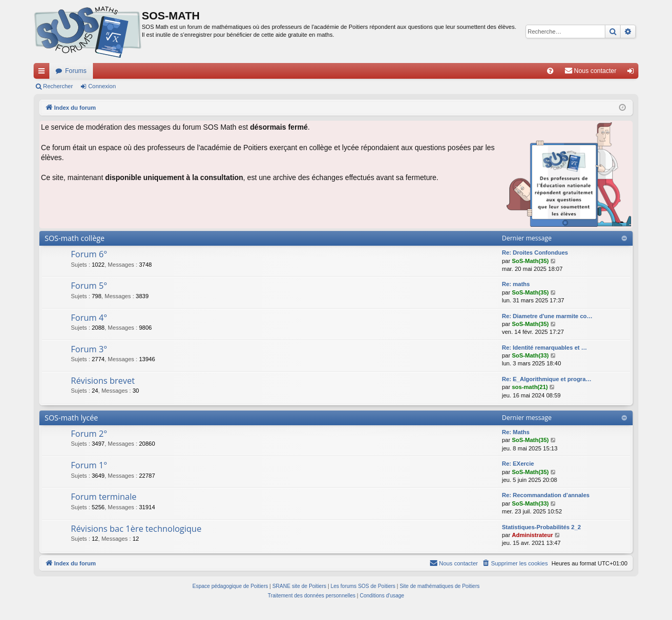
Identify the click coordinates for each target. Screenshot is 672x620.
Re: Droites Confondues (535, 253)
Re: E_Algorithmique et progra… (547, 379)
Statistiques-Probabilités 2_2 (541, 527)
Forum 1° (89, 465)
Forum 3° (89, 349)
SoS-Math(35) (530, 261)
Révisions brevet (103, 381)
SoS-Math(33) (530, 355)
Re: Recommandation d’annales (546, 495)
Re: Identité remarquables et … (544, 348)
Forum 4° (89, 318)
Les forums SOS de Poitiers (363, 586)
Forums (76, 71)
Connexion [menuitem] (633, 73)
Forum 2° (89, 434)
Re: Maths (516, 432)
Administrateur (532, 535)
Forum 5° (89, 286)
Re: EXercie (518, 464)
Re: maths (516, 284)
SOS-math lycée (71, 418)
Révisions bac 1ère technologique (136, 529)
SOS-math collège (75, 238)
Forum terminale (104, 497)
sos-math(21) (530, 387)
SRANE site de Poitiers (300, 586)
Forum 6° (89, 254)
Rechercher (58, 86)
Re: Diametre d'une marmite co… (547, 316)
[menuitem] (550, 71)
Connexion (102, 86)
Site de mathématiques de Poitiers (439, 586)
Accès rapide (44, 73)
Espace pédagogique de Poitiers (230, 586)
